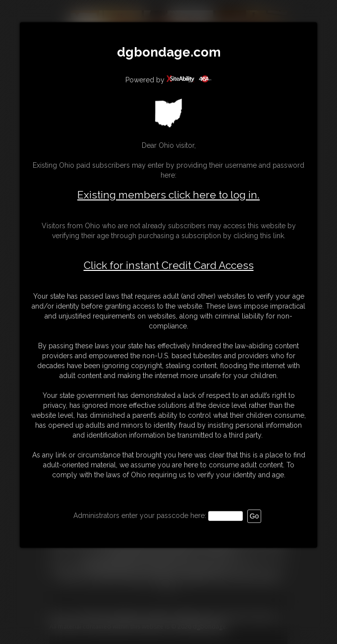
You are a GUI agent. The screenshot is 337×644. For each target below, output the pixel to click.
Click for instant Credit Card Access (169, 265)
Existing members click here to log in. (168, 195)
